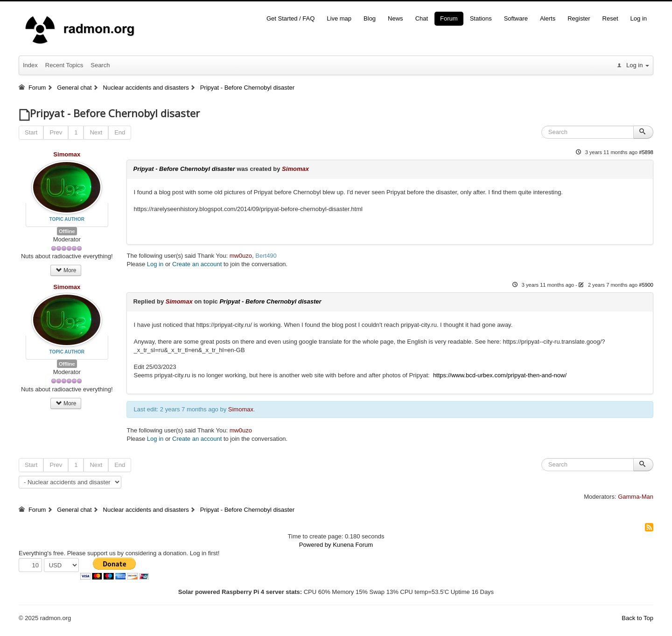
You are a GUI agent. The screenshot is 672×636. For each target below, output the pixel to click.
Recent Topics (64, 65)
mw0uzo (241, 256)
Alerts (548, 18)
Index (30, 65)
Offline (67, 231)
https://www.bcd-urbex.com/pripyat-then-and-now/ (499, 375)
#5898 (646, 152)
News (395, 18)
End (120, 132)
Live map (339, 18)
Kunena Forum (353, 545)
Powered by (315, 545)
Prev (56, 132)
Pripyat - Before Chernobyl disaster (184, 169)
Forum (449, 18)
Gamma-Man (636, 497)
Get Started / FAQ (290, 18)
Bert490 (266, 256)
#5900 (646, 285)
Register (579, 18)
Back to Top (637, 618)
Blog (370, 18)
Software (516, 18)
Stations (481, 18)
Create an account (197, 264)
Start (31, 132)
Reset (610, 18)
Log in (639, 18)
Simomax (67, 154)
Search (100, 65)
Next (96, 132)
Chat (422, 18)
